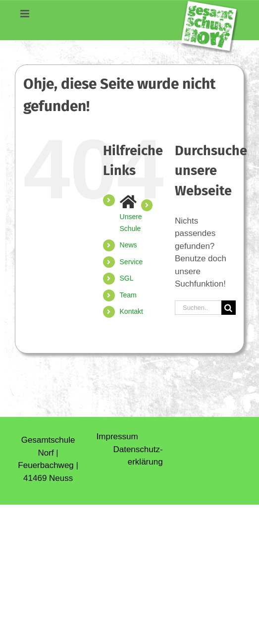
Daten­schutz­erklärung (138, 456)
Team (128, 295)
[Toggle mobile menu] (23, 16)
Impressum (117, 437)
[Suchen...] (198, 308)
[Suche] (229, 308)
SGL (127, 278)
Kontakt (131, 311)
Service (131, 262)
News (129, 245)
